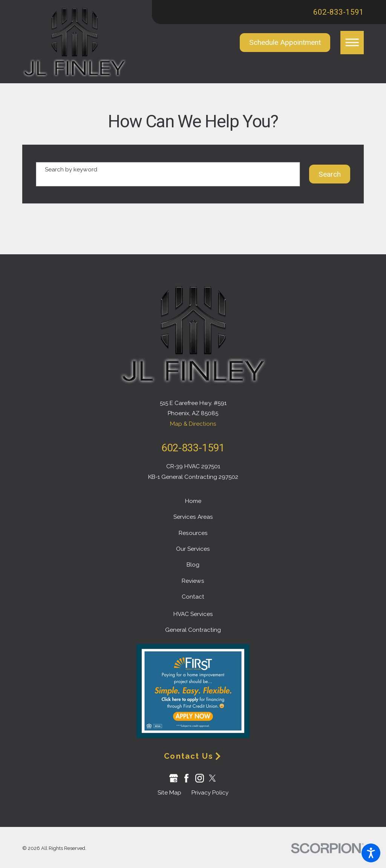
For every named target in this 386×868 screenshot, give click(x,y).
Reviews (193, 581)
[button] (371, 853)
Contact (193, 597)
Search (330, 174)
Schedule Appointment (285, 42)
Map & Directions (193, 424)
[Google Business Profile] (174, 778)
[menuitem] (193, 501)
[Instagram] (200, 778)
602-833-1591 (339, 12)
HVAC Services (193, 614)
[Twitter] (212, 778)
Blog (193, 565)
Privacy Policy (210, 793)
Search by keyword (71, 170)
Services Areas (193, 517)
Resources (193, 533)
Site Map (169, 793)
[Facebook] (186, 778)
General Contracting (193, 630)
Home (193, 501)
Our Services (193, 549)
